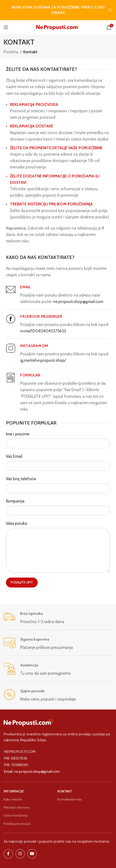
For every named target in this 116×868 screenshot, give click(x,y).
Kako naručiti (13, 799)
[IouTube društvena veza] (32, 854)
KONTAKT (65, 791)
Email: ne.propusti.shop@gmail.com (32, 771)
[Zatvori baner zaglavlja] (110, 10)
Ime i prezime (18, 434)
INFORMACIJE (14, 791)
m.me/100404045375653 (43, 331)
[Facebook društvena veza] (8, 854)
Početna (11, 52)
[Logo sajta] (58, 27)
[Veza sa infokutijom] (58, 618)
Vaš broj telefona (21, 479)
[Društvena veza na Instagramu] (20, 854)
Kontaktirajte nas (70, 799)
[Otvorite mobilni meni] (6, 27)
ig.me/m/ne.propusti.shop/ (43, 360)
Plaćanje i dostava (16, 807)
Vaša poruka (16, 523)
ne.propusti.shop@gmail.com (78, 302)
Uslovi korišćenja (16, 815)
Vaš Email (14, 456)
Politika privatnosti (17, 824)
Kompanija (15, 501)
